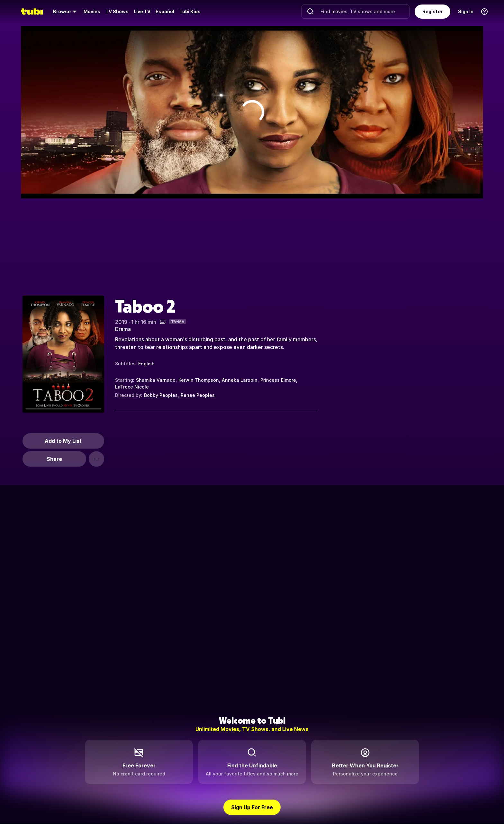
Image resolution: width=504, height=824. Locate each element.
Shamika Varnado (156, 380)
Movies (92, 11)
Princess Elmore (278, 380)
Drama (123, 329)
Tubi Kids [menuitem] (190, 11)
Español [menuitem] (165, 11)
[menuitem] (66, 12)
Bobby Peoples (161, 395)
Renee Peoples (198, 395)
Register (432, 11)
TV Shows (117, 11)
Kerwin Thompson (199, 380)
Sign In (466, 11)
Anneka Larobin (240, 380)
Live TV (142, 11)
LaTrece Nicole (132, 387)
